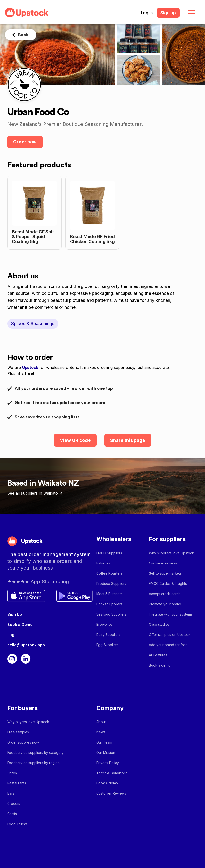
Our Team (104, 742)
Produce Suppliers (111, 584)
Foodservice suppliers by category (36, 752)
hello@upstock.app (26, 645)
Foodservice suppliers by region (33, 763)
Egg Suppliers (107, 645)
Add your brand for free (168, 645)
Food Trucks (17, 824)
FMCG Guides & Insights (168, 584)
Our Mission (106, 752)
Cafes (12, 773)
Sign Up (15, 614)
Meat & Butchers (109, 594)
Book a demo (160, 665)
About (101, 722)
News (101, 732)
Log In (13, 635)
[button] (189, 12)
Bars (11, 793)
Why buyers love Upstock (28, 722)
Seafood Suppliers (111, 614)
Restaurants (17, 783)
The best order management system (49, 554)
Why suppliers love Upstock (171, 553)
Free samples (18, 732)
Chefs (12, 814)
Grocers (14, 803)
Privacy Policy (108, 763)
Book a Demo (20, 625)
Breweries (104, 624)
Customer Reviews (111, 793)
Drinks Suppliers (109, 604)
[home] (27, 13)
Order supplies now (23, 742)
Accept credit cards (165, 594)
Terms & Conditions (112, 773)
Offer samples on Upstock (170, 635)
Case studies (159, 624)
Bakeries (103, 563)
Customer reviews (163, 563)
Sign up (168, 13)
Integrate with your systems (171, 614)
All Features (158, 655)
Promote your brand (165, 604)
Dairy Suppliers (108, 635)
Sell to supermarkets (165, 573)
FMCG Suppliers (109, 553)
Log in (147, 13)
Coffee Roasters (109, 573)
